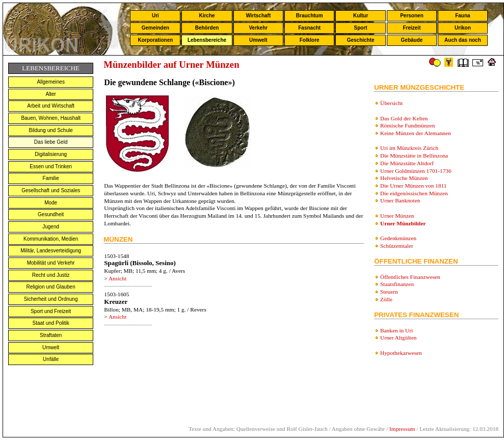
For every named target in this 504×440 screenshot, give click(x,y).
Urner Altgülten (398, 338)
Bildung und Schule (51, 130)
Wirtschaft (258, 16)
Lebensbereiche (207, 40)
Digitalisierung (51, 154)
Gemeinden (155, 28)
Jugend (51, 227)
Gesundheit (51, 214)
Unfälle (51, 359)
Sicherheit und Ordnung (51, 299)
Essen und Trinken (51, 166)
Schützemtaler (397, 246)
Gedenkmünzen (398, 238)
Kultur (361, 16)
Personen (412, 16)
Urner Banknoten (400, 200)
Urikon (463, 28)
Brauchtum (310, 16)
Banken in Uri (396, 330)
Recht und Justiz (51, 275)
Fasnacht (309, 28)
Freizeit (412, 28)
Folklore (310, 40)
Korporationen (155, 40)
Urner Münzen (397, 216)
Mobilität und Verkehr (51, 263)
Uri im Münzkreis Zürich (409, 148)
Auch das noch (463, 40)
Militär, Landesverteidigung (51, 251)
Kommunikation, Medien (51, 239)
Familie (51, 178)
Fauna (462, 16)
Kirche (207, 16)
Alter (51, 94)
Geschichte (361, 40)
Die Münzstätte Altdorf (407, 163)
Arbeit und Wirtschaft (51, 106)
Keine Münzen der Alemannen (416, 133)
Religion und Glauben (51, 287)
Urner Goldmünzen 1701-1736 (416, 171)
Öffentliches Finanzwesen (410, 277)
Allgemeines (50, 82)
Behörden (207, 28)
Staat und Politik (51, 323)
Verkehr (258, 28)
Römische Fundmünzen (407, 125)
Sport (361, 28)
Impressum (402, 429)
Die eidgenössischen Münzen (414, 193)
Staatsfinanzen (397, 284)
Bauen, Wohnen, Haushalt (51, 118)
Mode (51, 203)
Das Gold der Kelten (404, 118)
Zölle (386, 299)
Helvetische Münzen (404, 178)
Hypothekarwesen (401, 353)
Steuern (389, 292)
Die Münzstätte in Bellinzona (414, 156)
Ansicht (117, 278)
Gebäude (412, 40)
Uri (155, 16)
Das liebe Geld (51, 142)
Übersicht (391, 103)
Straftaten (51, 335)
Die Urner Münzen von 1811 (413, 186)
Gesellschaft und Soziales (51, 190)
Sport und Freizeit (51, 311)
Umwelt (258, 40)
